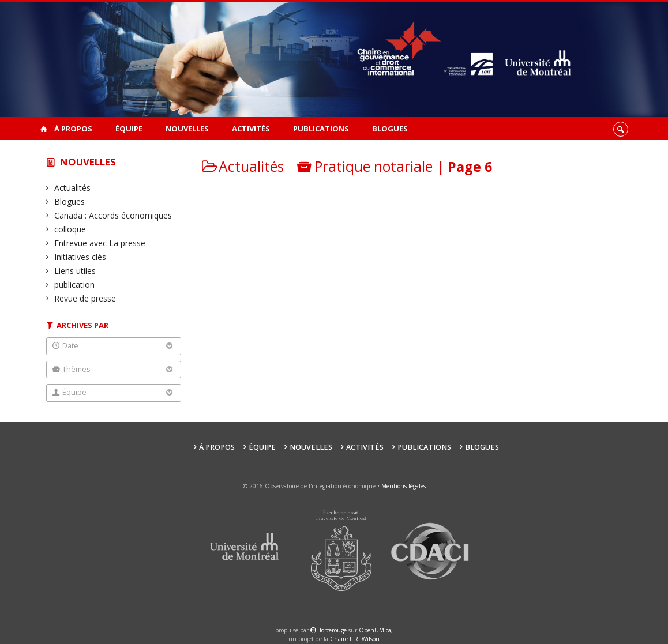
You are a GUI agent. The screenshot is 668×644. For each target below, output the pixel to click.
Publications (321, 129)
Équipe (129, 129)
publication (75, 285)
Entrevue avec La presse (100, 243)
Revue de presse (85, 298)
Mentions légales (404, 486)
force (333, 630)
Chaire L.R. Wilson (355, 639)
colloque (70, 229)
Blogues (390, 129)
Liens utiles (75, 271)
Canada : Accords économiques (113, 215)
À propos (73, 129)
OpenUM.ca (375, 630)
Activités (251, 129)
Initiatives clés (80, 257)
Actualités (73, 188)
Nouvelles (187, 129)
